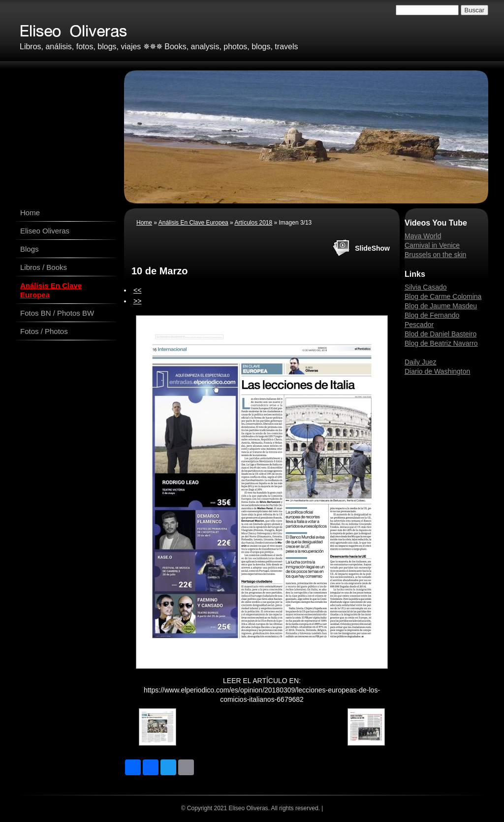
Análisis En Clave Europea (51, 290)
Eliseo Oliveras (45, 231)
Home (30, 213)
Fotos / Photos (44, 331)
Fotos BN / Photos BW (57, 313)
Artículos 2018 (253, 223)
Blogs (30, 249)
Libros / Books (44, 267)
